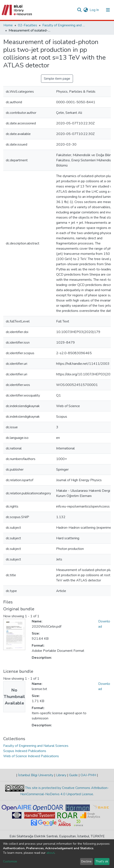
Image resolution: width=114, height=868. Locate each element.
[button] (86, 10)
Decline (86, 861)
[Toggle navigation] (108, 10)
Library (61, 775)
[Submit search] (79, 10)
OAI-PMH (88, 775)
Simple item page (57, 79)
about (50, 853)
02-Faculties (28, 25)
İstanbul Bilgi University (36, 775)
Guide (73, 775)
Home (8, 25)
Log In (94, 10)
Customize (10, 861)
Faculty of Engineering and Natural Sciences (64, 25)
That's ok (102, 861)
